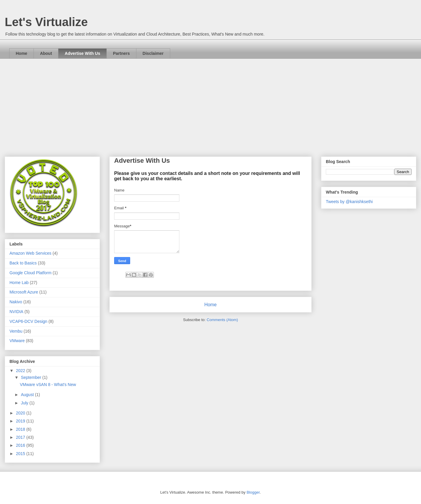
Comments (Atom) (222, 320)
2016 (21, 445)
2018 (21, 429)
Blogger (253, 492)
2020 (21, 413)
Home (21, 53)
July (25, 403)
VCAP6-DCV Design (28, 321)
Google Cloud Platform (31, 273)
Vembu (16, 331)
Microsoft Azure (24, 292)
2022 (21, 371)
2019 (21, 421)
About (46, 53)
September (31, 377)
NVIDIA (16, 312)
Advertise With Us (82, 53)
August (28, 395)
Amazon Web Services (30, 253)
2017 (21, 437)
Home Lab (19, 283)
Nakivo (16, 302)
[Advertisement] (210, 103)
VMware (17, 341)
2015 (21, 454)
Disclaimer (153, 53)
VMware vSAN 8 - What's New (48, 385)
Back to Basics (23, 263)
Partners (121, 53)
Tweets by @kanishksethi (349, 202)
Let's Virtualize (46, 22)
